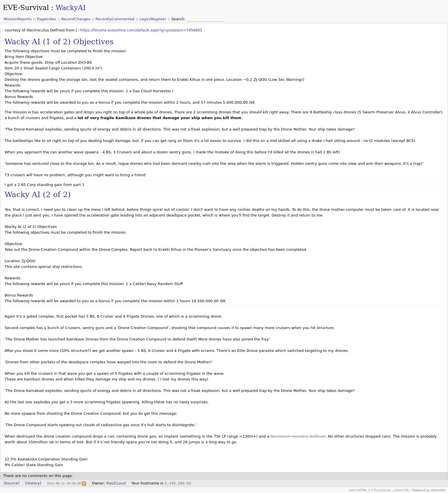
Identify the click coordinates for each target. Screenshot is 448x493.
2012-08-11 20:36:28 (64, 483)
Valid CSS (402, 490)
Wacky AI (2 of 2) (38, 194)
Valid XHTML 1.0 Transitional (370, 490)
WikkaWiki (438, 490)
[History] (33, 483)
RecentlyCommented (115, 19)
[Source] (12, 483)
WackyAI (70, 8)
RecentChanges (76, 19)
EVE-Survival (26, 8)
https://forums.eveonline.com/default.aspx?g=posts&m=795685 (140, 30)
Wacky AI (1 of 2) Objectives (59, 42)
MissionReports (18, 19)
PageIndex (46, 19)
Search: (179, 19)
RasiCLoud (116, 483)
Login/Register (153, 19)
